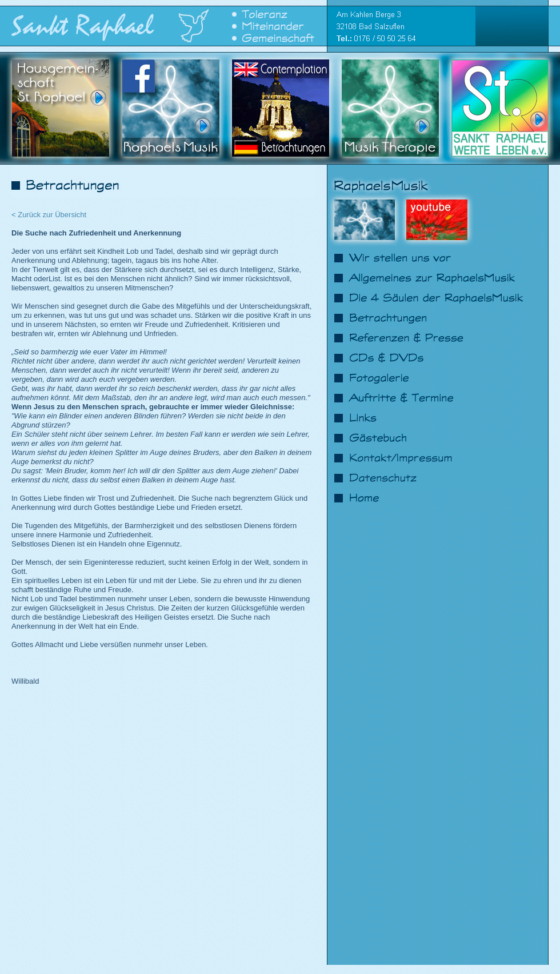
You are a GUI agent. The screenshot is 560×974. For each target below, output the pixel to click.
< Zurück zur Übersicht (49, 215)
